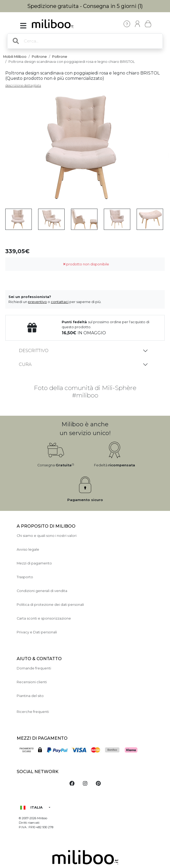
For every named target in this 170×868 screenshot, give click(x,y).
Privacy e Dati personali (37, 632)
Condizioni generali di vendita (42, 591)
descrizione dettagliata (23, 86)
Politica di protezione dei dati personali (50, 605)
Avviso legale (28, 549)
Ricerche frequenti (33, 712)
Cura (25, 364)
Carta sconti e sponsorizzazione (44, 618)
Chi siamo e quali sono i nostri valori (47, 536)
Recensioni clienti (32, 682)
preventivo (37, 302)
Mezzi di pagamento (34, 563)
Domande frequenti (34, 668)
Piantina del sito (30, 696)
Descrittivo (34, 351)
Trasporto (25, 577)
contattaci (60, 302)
